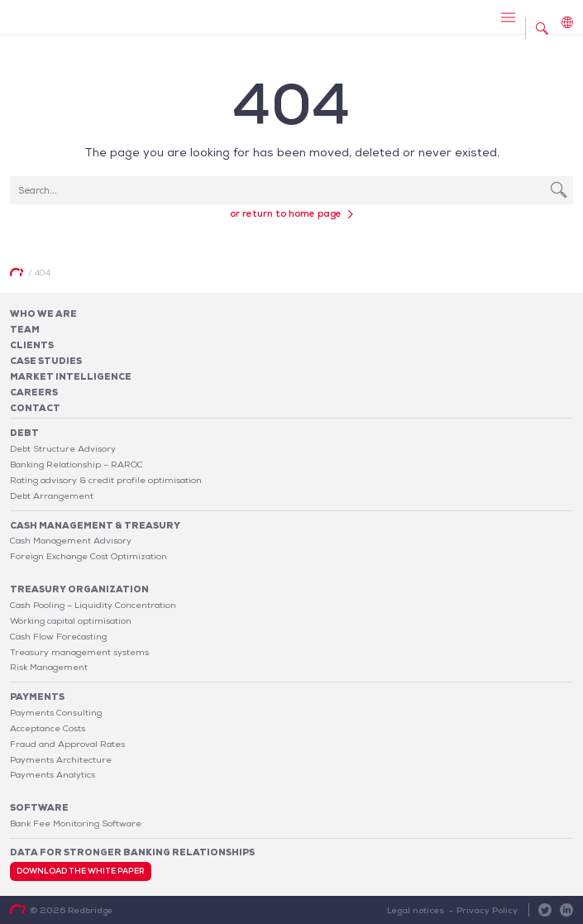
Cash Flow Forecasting (58, 636)
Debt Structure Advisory (63, 448)
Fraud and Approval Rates (67, 744)
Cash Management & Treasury (95, 525)
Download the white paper (81, 871)
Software (39, 807)
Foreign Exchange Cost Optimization (88, 556)
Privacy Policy (487, 910)
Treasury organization (79, 589)
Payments (37, 697)
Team (25, 329)
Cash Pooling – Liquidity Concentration (93, 605)
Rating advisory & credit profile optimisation (106, 480)
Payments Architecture (61, 759)
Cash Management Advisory (71, 540)
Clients (32, 345)
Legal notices (416, 910)
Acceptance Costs (48, 728)
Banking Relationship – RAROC (76, 464)
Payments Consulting (56, 712)
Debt (24, 433)
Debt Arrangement (52, 496)
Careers (34, 392)
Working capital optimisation (71, 620)
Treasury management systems (79, 652)
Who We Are (43, 314)
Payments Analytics (53, 774)
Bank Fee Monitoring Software (76, 823)
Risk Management (49, 667)
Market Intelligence (71, 376)
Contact (35, 408)
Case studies (46, 361)
